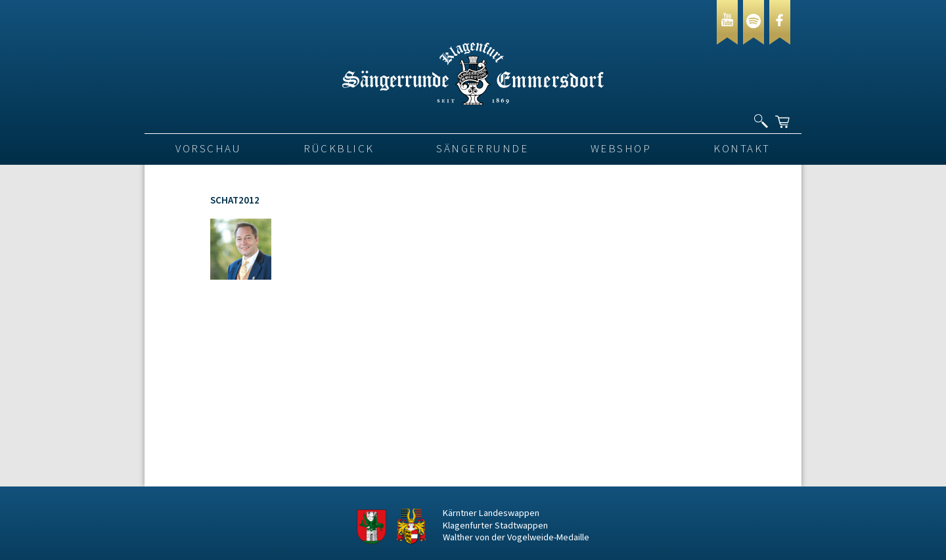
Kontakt (742, 149)
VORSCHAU (208, 149)
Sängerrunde (482, 149)
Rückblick (339, 149)
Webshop (621, 149)
